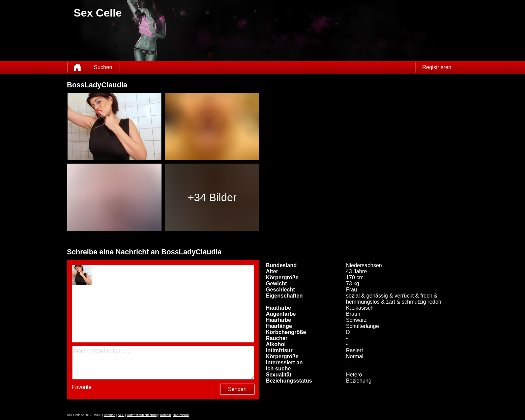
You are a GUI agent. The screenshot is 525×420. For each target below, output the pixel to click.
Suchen (103, 67)
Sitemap (110, 415)
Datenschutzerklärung (142, 415)
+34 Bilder (212, 197)
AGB (121, 415)
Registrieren (437, 67)
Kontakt (166, 415)
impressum (181, 415)
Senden (237, 389)
